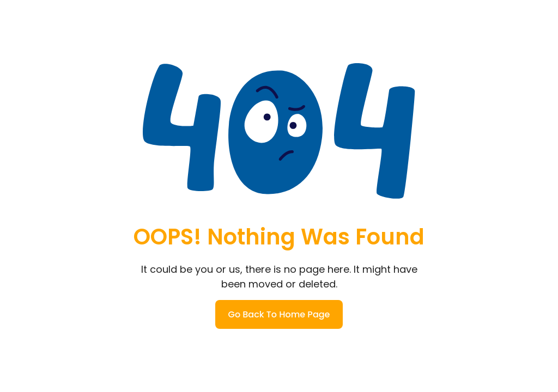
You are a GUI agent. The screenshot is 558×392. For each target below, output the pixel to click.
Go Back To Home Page (279, 314)
